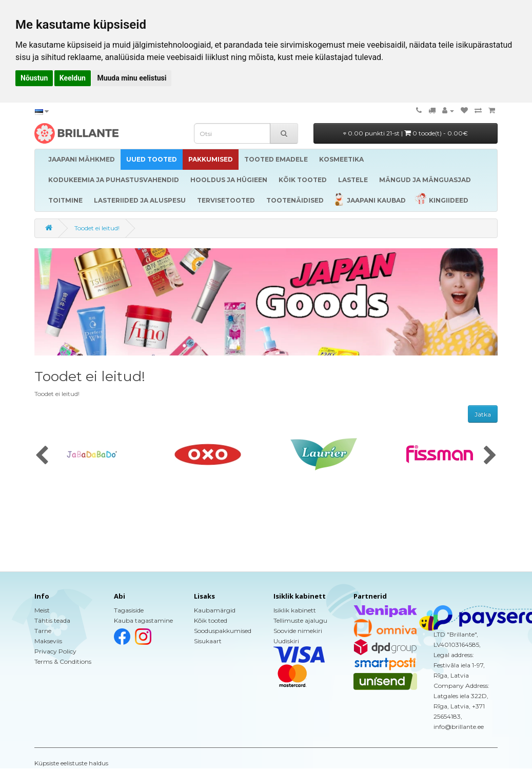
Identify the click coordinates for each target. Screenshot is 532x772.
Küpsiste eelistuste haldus (71, 763)
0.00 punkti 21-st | (406, 133)
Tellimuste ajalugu (300, 620)
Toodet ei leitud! (97, 228)
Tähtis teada (52, 620)
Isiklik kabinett (295, 610)
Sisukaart (208, 641)
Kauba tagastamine (143, 620)
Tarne (43, 631)
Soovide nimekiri (298, 631)
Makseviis (48, 641)
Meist (42, 610)
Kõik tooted (211, 620)
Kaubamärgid (215, 610)
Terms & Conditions (63, 661)
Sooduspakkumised (223, 631)
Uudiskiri (286, 641)
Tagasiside (129, 610)
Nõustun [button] (34, 78)
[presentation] (42, 456)
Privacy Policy (55, 651)
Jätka (483, 414)
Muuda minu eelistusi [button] (132, 78)
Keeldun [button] (73, 78)
